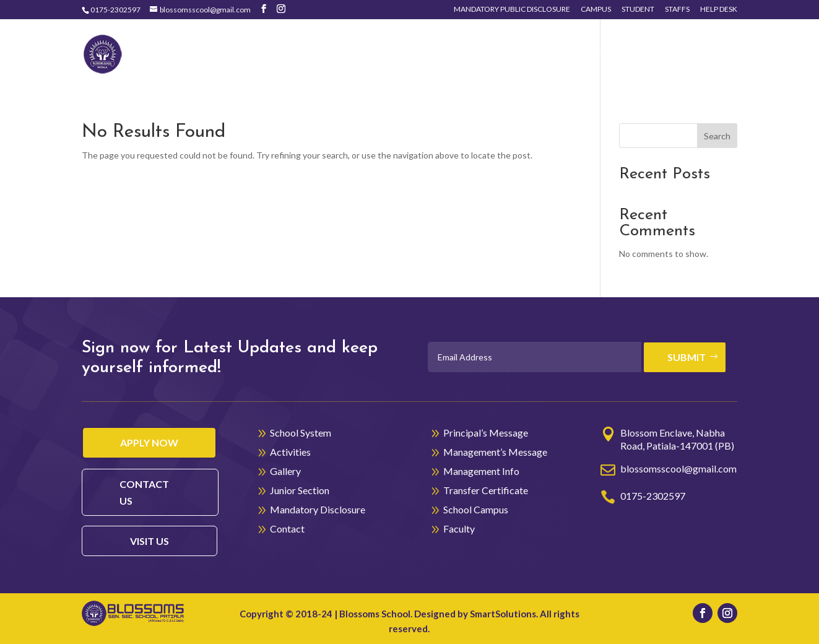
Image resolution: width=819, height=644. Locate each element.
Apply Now (149, 442)
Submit (687, 357)
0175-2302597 (115, 10)
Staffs (677, 10)
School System (364, 54)
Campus (596, 10)
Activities (453, 54)
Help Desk (719, 10)
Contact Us (688, 54)
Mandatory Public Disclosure (512, 10)
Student (638, 10)
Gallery (525, 54)
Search (717, 136)
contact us (144, 492)
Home (299, 54)
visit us (149, 541)
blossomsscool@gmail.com (678, 468)
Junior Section (608, 54)
